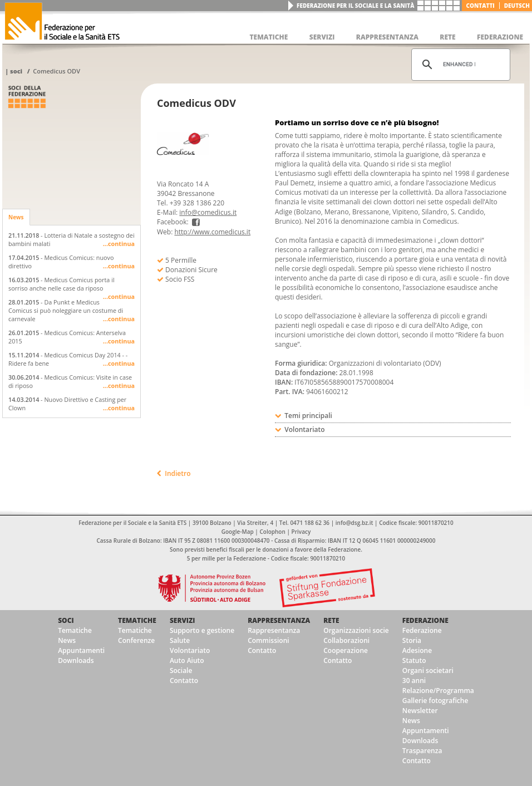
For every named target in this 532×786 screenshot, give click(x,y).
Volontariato (190, 650)
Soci (16, 71)
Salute (180, 640)
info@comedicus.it (208, 212)
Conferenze (136, 640)
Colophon (272, 532)
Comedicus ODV (56, 71)
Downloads (76, 660)
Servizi (183, 620)
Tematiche (75, 630)
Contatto (184, 681)
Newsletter (420, 711)
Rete (331, 620)
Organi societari (428, 670)
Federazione (425, 620)
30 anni (414, 681)
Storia (412, 640)
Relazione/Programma (438, 691)
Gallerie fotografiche (435, 701)
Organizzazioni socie (356, 630)
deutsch (517, 6)
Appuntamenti (81, 650)
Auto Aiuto (187, 660)
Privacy (301, 532)
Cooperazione (346, 650)
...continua (119, 244)
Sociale (181, 670)
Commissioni (269, 640)
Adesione (417, 650)
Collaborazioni (346, 640)
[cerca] (459, 65)
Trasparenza (422, 751)
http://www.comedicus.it (212, 232)
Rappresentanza (279, 620)
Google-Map (238, 532)
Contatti (481, 6)
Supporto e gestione (202, 630)
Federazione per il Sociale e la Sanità (355, 6)
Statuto (414, 660)
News (16, 217)
